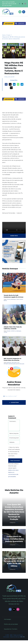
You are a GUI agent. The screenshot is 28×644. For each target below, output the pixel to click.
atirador (8, 331)
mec (18, 363)
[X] (10, 84)
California (13, 331)
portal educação (20, 364)
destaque (13, 299)
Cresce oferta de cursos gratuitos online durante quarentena (14, 539)
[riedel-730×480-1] (14, 44)
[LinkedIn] (14, 84)
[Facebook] (6, 84)
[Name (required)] (14, 433)
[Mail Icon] (14, 585)
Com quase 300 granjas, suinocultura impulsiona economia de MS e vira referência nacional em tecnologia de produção (14, 512)
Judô (18, 299)
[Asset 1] (8, 9)
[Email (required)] (14, 438)
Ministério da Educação (10, 364)
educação (14, 363)
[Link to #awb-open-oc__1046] (20, 12)
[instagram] (25, 4)
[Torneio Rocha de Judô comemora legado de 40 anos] (14, 274)
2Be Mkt (23, 637)
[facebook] (20, 4)
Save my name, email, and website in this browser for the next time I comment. (14, 452)
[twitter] (22, 4)
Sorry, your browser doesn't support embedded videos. (14, 228)
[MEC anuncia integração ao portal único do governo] (14, 337)
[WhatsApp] (18, 84)
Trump (5, 332)
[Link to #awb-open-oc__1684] (24, 12)
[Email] (11, 88)
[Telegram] (22, 84)
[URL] (14, 442)
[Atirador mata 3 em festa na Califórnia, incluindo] (14, 305)
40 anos (9, 299)
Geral (17, 523)
